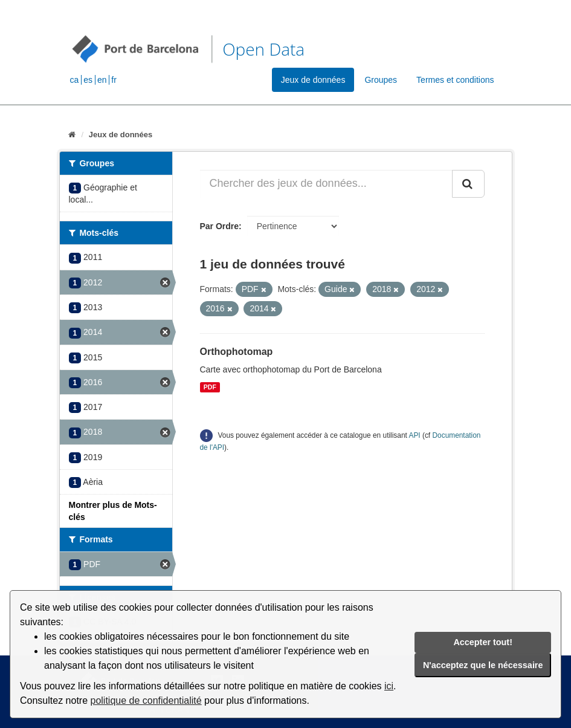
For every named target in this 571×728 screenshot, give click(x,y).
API (414, 435)
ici (389, 686)
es (88, 80)
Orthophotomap (237, 352)
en (102, 80)
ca (75, 80)
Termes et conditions (455, 80)
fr (114, 80)
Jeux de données (313, 80)
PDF (210, 387)
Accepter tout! (483, 642)
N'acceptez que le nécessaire (483, 665)
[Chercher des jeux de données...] (326, 184)
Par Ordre (220, 226)
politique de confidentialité (146, 700)
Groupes (381, 80)
